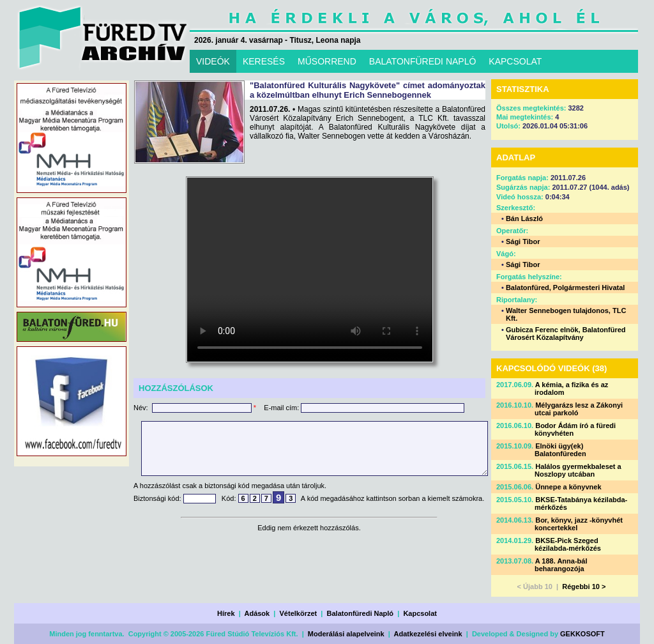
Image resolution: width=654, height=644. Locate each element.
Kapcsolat (420, 613)
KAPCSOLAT (515, 61)
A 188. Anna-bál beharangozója (561, 565)
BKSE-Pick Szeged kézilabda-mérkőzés (568, 544)
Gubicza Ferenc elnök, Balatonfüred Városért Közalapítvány (566, 333)
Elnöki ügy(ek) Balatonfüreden (560, 450)
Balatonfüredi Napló (361, 613)
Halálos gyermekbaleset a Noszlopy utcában (578, 470)
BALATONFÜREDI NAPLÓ (423, 61)
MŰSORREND (327, 61)
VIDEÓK (213, 61)
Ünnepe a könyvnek (568, 487)
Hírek (226, 613)
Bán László (524, 218)
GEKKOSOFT (582, 634)
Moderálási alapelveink (346, 634)
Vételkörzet (299, 613)
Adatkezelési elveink (428, 634)
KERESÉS (264, 61)
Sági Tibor (523, 241)
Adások (257, 613)
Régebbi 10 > (584, 586)
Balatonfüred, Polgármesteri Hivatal (565, 287)
